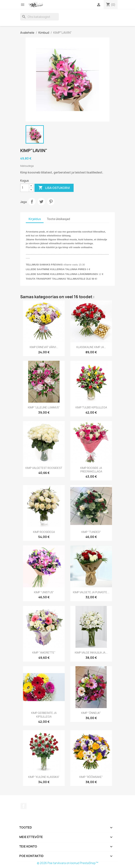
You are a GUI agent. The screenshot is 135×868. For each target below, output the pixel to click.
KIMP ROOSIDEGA (44, 532)
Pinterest (51, 202)
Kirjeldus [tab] (35, 219)
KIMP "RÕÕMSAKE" (91, 777)
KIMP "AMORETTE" (44, 653)
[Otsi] (39, 17)
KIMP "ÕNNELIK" (91, 713)
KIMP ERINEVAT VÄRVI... (44, 347)
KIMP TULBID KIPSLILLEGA (91, 407)
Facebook (24, 806)
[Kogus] (25, 188)
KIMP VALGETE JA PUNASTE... (91, 592)
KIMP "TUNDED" (91, 532)
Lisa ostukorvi (54, 188)
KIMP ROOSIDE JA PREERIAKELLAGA (91, 470)
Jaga (32, 202)
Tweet (41, 202)
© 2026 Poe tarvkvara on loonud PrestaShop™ (68, 863)
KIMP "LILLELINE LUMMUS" (44, 407)
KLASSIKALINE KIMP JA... (91, 347)
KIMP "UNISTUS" (44, 592)
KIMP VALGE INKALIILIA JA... (91, 653)
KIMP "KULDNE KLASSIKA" (44, 777)
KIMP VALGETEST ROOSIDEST (44, 468)
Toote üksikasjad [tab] (59, 219)
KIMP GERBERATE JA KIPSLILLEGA (44, 715)
